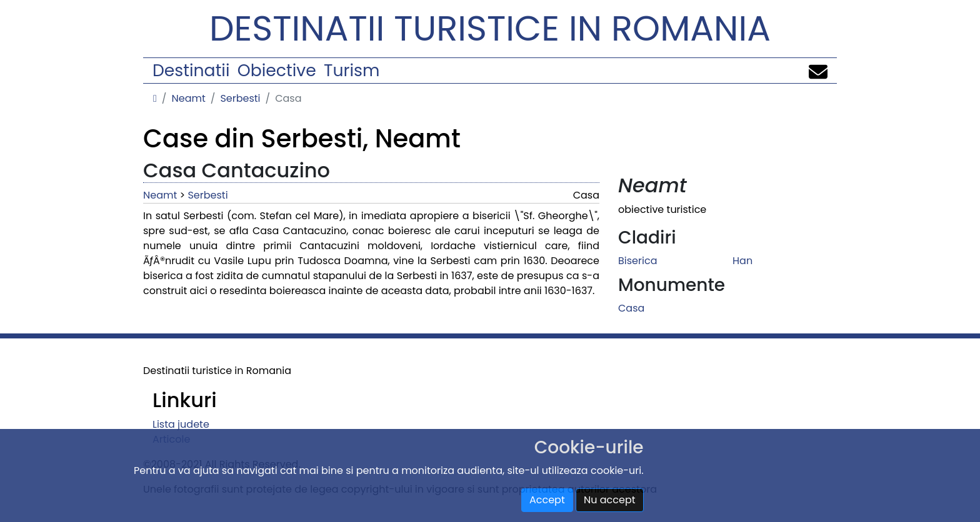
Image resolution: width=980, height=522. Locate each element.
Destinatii (191, 70)
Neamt (188, 98)
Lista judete (181, 424)
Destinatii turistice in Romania (490, 28)
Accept (547, 500)
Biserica (637, 261)
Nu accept (610, 500)
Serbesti (240, 98)
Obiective (277, 70)
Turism (352, 70)
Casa (631, 308)
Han (742, 261)
